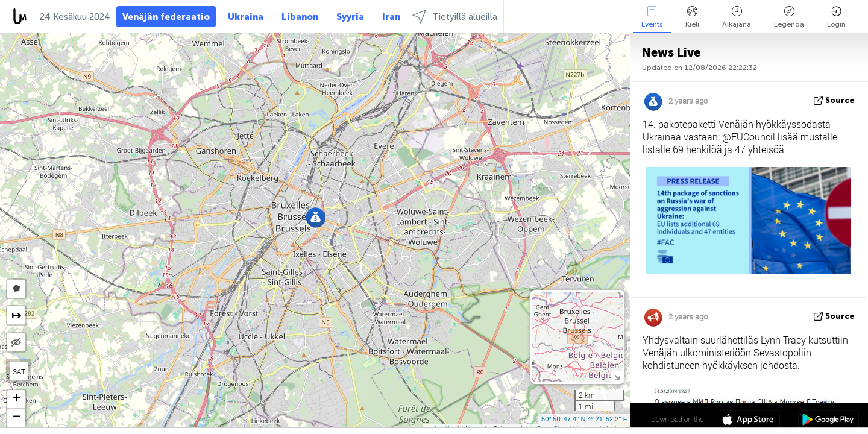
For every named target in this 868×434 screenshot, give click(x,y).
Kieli (692, 17)
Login (836, 17)
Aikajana (737, 17)
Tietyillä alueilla (455, 17)
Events (652, 17)
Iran (391, 17)
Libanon (300, 17)
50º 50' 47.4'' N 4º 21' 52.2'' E (584, 419)
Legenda (789, 17)
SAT (19, 371)
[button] (316, 217)
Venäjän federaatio (166, 17)
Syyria (350, 17)
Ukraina (246, 17)
